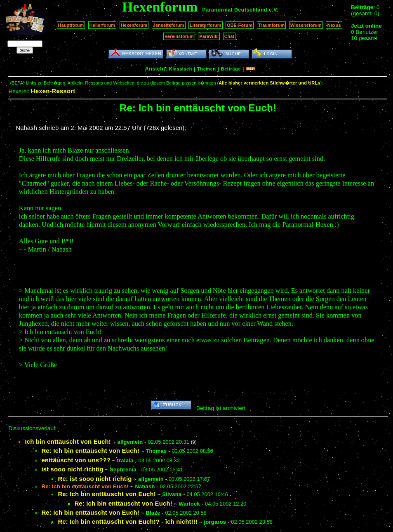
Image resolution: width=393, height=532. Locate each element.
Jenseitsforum (169, 25)
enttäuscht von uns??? (76, 460)
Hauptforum (71, 25)
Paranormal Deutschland (235, 10)
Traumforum (272, 25)
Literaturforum (205, 25)
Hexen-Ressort (53, 91)
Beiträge (231, 69)
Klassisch (181, 69)
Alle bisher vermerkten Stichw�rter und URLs (269, 83)
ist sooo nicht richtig (72, 469)
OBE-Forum (240, 25)
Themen (206, 69)
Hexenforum (134, 25)
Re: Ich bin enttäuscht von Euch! (90, 451)
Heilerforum (102, 25)
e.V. (274, 10)
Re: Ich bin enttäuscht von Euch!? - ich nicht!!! (128, 521)
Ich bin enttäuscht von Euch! (68, 441)
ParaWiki (209, 36)
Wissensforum (306, 25)
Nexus (334, 25)
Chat (229, 36)
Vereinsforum (179, 36)
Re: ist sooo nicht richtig (95, 479)
